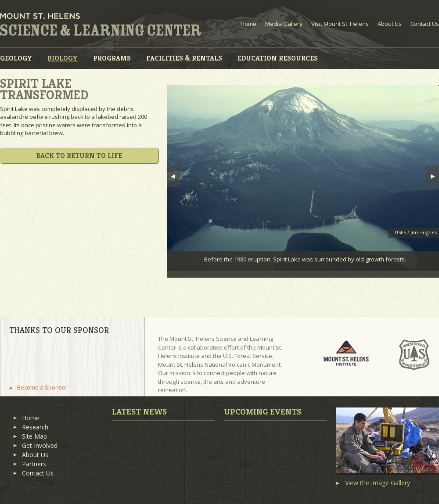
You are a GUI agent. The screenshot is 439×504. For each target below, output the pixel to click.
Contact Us (425, 24)
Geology (16, 58)
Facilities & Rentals (184, 58)
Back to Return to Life (79, 155)
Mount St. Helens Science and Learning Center (101, 25)
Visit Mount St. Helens (340, 24)
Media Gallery (284, 24)
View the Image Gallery (378, 483)
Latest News (139, 411)
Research (35, 427)
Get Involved (40, 445)
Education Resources (278, 58)
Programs (112, 58)
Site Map (34, 436)
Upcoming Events (263, 411)
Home (248, 24)
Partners (34, 464)
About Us (390, 24)
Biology (63, 58)
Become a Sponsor (42, 388)
